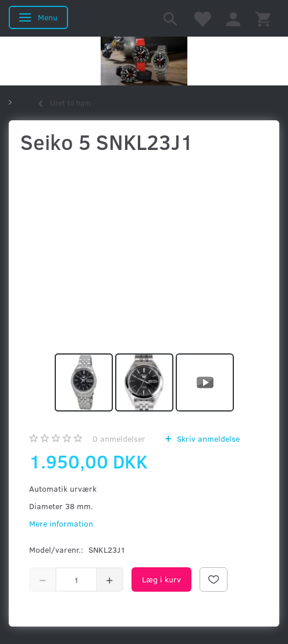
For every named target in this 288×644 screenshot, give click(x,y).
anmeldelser (119, 439)
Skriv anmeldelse (207, 439)
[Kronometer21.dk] (144, 61)
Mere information (61, 523)
